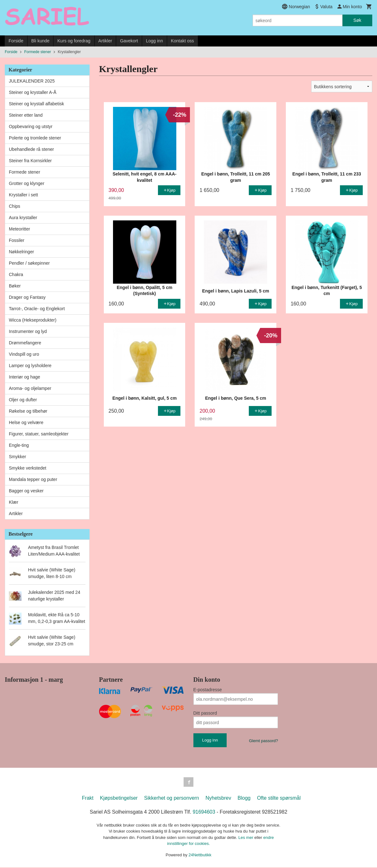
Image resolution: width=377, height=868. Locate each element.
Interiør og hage (25, 377)
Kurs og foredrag (74, 41)
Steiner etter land (26, 115)
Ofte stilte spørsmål (279, 799)
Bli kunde (41, 41)
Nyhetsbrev (218, 799)
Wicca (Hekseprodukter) (33, 320)
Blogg (244, 799)
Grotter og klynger (27, 183)
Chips (15, 206)
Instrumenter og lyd (28, 331)
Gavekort (129, 41)
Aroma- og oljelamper (30, 388)
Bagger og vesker (26, 491)
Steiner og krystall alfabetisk (36, 104)
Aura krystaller (23, 218)
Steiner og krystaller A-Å (33, 92)
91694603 (204, 813)
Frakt (88, 799)
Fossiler (17, 240)
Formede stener (25, 172)
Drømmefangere (25, 343)
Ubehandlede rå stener (31, 149)
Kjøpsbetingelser (119, 799)
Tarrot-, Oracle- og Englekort (37, 309)
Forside (16, 41)
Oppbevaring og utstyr (31, 126)
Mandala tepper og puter (33, 479)
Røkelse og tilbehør (28, 411)
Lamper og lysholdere (30, 366)
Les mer (246, 838)
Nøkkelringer (21, 252)
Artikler (105, 41)
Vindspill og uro (24, 354)
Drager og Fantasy (27, 297)
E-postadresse (208, 690)
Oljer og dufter (23, 400)
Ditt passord (205, 713)
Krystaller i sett (23, 195)
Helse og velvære (26, 422)
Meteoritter (19, 229)
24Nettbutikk (200, 856)
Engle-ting (19, 445)
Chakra (16, 274)
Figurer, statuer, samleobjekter (39, 434)
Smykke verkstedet (28, 468)
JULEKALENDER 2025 (32, 81)
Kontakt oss (182, 41)
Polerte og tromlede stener (35, 138)
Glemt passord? (263, 741)
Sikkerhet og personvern (171, 799)
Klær (14, 502)
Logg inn (154, 41)
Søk (357, 20)
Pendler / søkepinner (29, 263)
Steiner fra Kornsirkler (30, 161)
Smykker (17, 457)
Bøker (15, 286)
